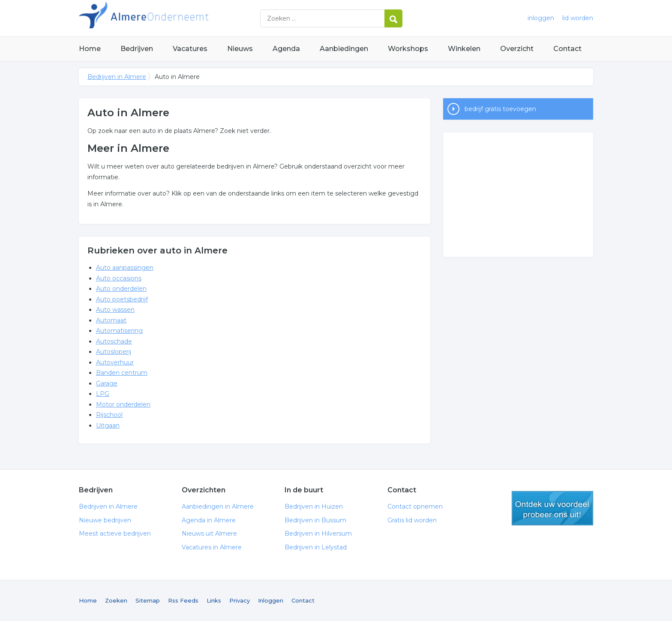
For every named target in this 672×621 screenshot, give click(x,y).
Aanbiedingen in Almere (218, 506)
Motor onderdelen (123, 404)
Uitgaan (108, 425)
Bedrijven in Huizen (314, 506)
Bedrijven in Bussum (315, 520)
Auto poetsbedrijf (122, 299)
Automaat (111, 320)
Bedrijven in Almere (186, 18)
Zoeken (116, 600)
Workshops (408, 49)
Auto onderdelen (121, 289)
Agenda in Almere (209, 520)
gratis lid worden (552, 508)
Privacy (240, 600)
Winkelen (464, 49)
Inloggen (271, 600)
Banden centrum (122, 373)
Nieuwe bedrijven (105, 520)
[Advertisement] (518, 195)
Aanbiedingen (344, 49)
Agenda (286, 49)
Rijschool (109, 415)
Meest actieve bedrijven (115, 534)
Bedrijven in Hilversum (318, 534)
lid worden (578, 18)
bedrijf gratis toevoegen (500, 109)
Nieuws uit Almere (209, 534)
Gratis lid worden (412, 520)
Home (90, 49)
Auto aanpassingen (125, 268)
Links (214, 600)
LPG (103, 394)
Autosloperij (114, 352)
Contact (567, 49)
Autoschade (114, 341)
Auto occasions (119, 278)
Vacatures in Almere (212, 547)
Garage (107, 383)
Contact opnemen (415, 506)
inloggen (541, 18)
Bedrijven (137, 49)
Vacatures (190, 49)
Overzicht (517, 49)
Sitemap (148, 600)
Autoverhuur (115, 362)
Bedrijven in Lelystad (316, 547)
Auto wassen (115, 310)
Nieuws (240, 49)
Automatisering (119, 331)
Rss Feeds (183, 600)
